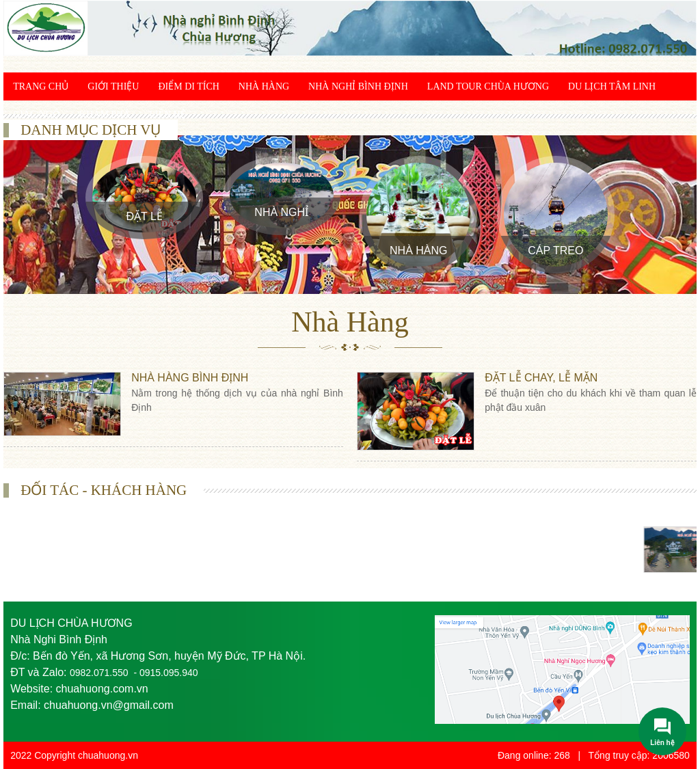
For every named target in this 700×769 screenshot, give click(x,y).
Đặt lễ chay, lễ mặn (541, 378)
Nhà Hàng (264, 86)
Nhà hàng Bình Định (190, 378)
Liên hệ (167, 114)
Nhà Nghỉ (281, 212)
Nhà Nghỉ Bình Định (358, 86)
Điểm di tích (188, 86)
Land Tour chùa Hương (488, 86)
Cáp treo (555, 251)
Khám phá (105, 114)
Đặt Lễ (145, 216)
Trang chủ (41, 86)
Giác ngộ (37, 114)
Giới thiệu (113, 86)
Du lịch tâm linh (612, 86)
